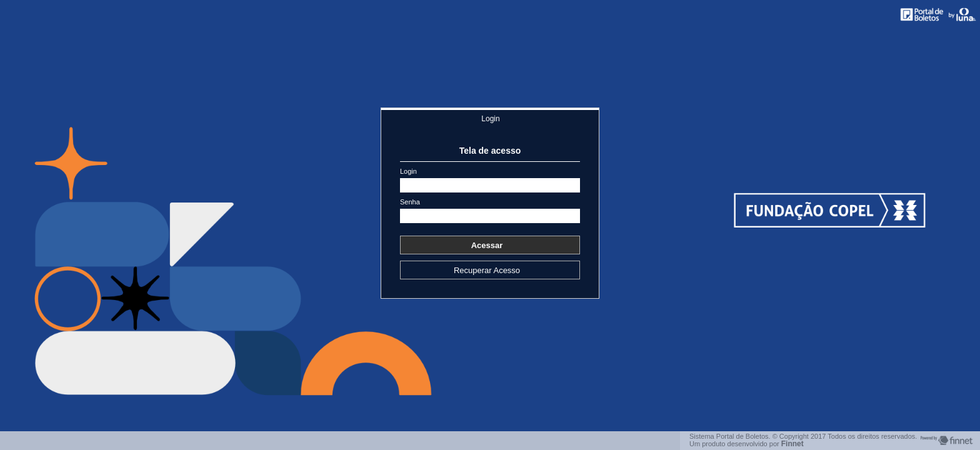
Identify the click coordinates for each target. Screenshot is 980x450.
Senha (410, 202)
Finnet (792, 444)
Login (490, 119)
